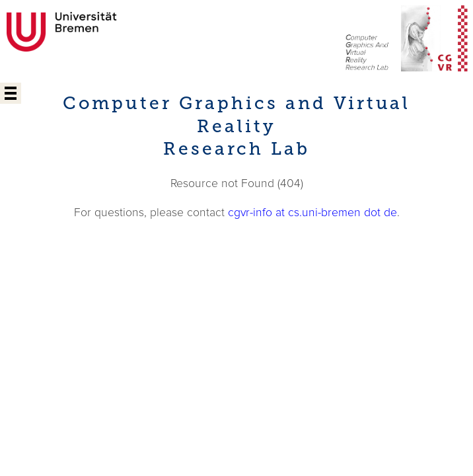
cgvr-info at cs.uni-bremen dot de (312, 213)
